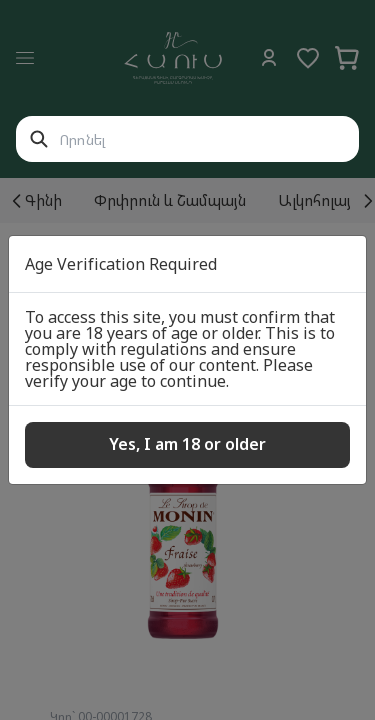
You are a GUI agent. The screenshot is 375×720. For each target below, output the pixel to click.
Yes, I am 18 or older (187, 444)
